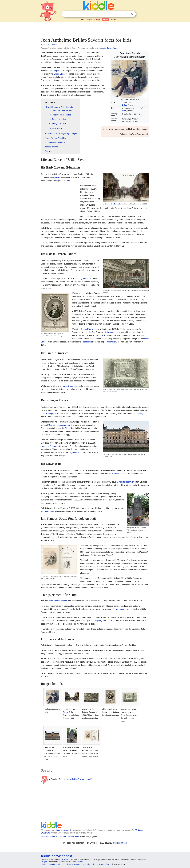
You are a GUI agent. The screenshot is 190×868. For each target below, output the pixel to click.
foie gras (87, 621)
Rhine (68, 428)
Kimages (97, 20)
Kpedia (106, 20)
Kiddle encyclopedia (63, 830)
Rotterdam (86, 342)
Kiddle (43, 864)
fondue (100, 335)
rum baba (120, 609)
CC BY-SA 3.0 (66, 860)
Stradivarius (117, 474)
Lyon (68, 181)
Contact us (78, 864)
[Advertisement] (95, 29)
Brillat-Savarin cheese (110, 48)
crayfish (98, 621)
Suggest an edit (120, 843)
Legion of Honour (76, 452)
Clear (127, 14)
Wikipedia (45, 862)
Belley (125, 105)
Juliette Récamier (126, 482)
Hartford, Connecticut (71, 386)
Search (132, 14)
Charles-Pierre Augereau (59, 425)
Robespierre (51, 413)
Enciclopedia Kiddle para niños (97, 864)
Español (114, 20)
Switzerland (109, 332)
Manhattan (112, 342)
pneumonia (49, 511)
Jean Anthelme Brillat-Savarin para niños (77, 779)
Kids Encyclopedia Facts (50, 44)
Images (89, 20)
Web (82, 20)
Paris (124, 111)
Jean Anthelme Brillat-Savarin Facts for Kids (60, 837)
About (60, 864)
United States (59, 74)
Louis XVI (87, 278)
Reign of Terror (59, 71)
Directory (139, 413)
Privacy (68, 864)
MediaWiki (79, 862)
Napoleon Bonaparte (50, 446)
